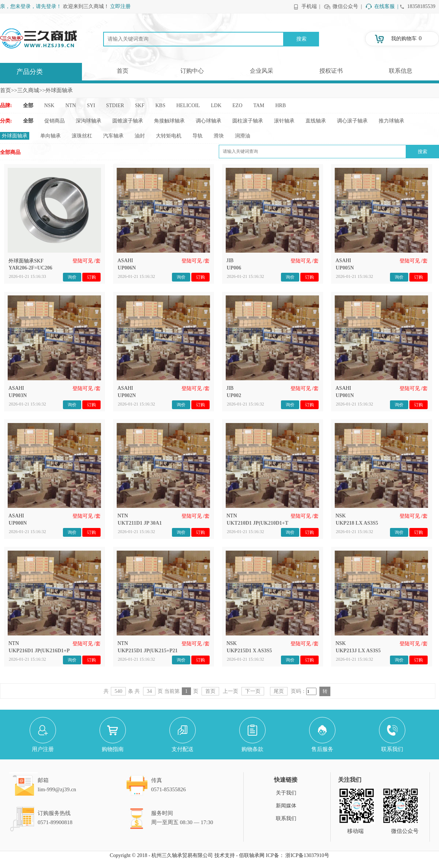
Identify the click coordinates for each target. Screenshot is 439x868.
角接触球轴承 (169, 121)
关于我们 (286, 793)
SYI (91, 105)
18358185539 (421, 6)
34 (149, 691)
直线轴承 (316, 121)
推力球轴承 (391, 121)
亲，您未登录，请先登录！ (31, 6)
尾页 (279, 691)
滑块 (219, 136)
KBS (160, 105)
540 (118, 691)
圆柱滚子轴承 (248, 121)
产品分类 (30, 72)
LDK (216, 105)
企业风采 (262, 71)
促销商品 (55, 121)
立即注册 (120, 6)
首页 (123, 71)
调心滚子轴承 (352, 121)
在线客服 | (386, 6)
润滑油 (243, 136)
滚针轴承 (284, 121)
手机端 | (311, 6)
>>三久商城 (25, 90)
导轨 (198, 136)
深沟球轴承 (89, 121)
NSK (49, 105)
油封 (140, 136)
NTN (71, 105)
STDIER (115, 105)
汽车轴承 (113, 136)
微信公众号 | (347, 6)
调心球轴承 (209, 121)
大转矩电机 (169, 136)
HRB (281, 105)
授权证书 (331, 71)
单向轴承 (50, 136)
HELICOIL (188, 105)
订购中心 (192, 71)
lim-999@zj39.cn (57, 789)
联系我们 (286, 818)
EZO (237, 105)
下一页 (253, 691)
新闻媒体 (286, 806)
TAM (259, 105)
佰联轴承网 (252, 855)
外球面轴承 (15, 136)
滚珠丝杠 (82, 136)
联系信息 (401, 71)
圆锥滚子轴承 (128, 121)
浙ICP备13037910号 (307, 855)
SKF (140, 105)
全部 (28, 105)
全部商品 (10, 152)
